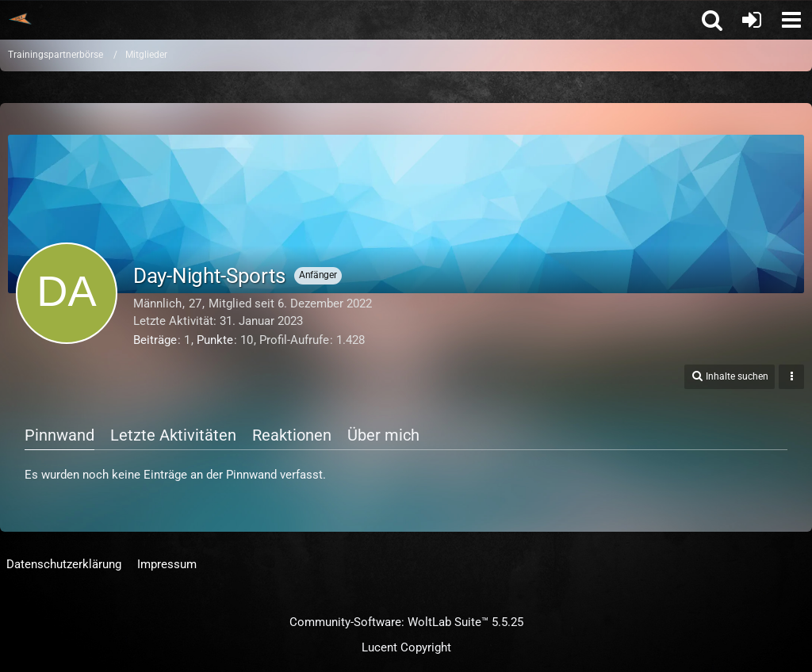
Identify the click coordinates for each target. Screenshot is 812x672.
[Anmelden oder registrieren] (752, 20)
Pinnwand (59, 435)
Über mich (383, 435)
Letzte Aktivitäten (173, 435)
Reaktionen (292, 435)
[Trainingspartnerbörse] (20, 19)
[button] (791, 20)
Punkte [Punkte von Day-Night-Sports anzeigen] (215, 340)
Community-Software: (406, 622)
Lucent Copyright (406, 647)
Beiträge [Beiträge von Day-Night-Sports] (155, 340)
